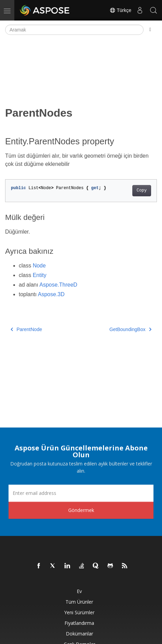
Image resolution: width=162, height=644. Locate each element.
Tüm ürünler (79, 602)
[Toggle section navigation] (150, 30)
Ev (79, 591)
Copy (142, 190)
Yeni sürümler (79, 612)
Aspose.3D (51, 294)
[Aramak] (74, 30)
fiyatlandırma (79, 623)
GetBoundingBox (130, 329)
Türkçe (120, 10)
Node (39, 266)
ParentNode (26, 329)
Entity (40, 275)
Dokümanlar (79, 634)
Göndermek (81, 510)
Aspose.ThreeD (58, 285)
